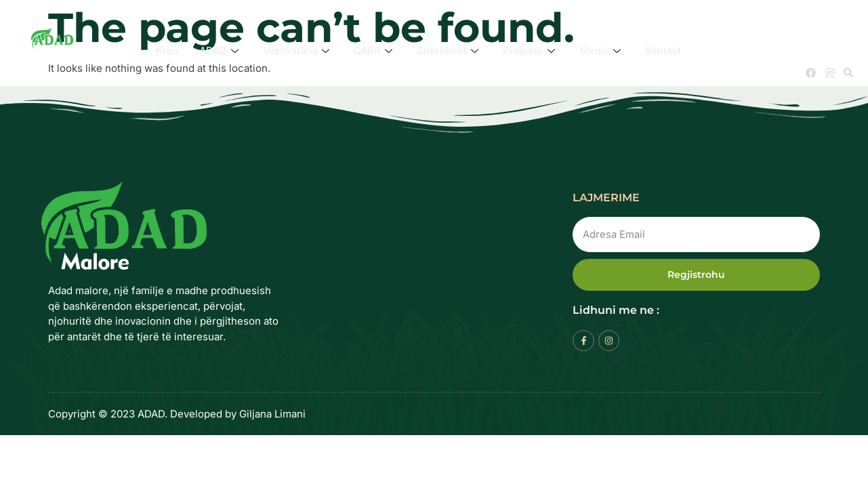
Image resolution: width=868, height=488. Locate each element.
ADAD (217, 50)
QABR (374, 50)
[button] (848, 73)
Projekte (531, 50)
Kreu (165, 50)
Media (602, 50)
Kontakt (666, 50)
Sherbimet (450, 50)
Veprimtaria (296, 50)
